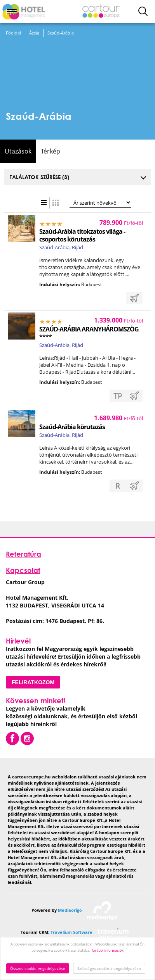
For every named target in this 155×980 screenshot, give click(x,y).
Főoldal (13, 33)
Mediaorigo (70, 910)
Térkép (51, 151)
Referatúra (24, 554)
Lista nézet (44, 203)
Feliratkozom (33, 682)
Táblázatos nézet (56, 203)
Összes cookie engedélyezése (38, 968)
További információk (107, 950)
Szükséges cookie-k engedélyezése (109, 968)
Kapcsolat (23, 570)
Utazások (18, 151)
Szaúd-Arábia (61, 33)
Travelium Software (71, 932)
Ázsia (34, 33)
